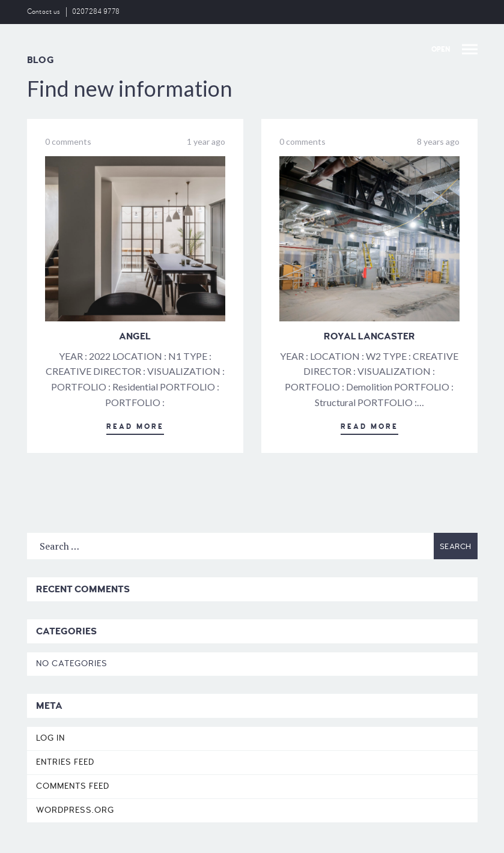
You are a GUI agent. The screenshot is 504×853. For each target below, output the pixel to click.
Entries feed (65, 762)
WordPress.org (75, 810)
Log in (50, 738)
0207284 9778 (96, 12)
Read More (135, 427)
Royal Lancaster (369, 336)
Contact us (44, 12)
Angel (135, 336)
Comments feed (73, 786)
